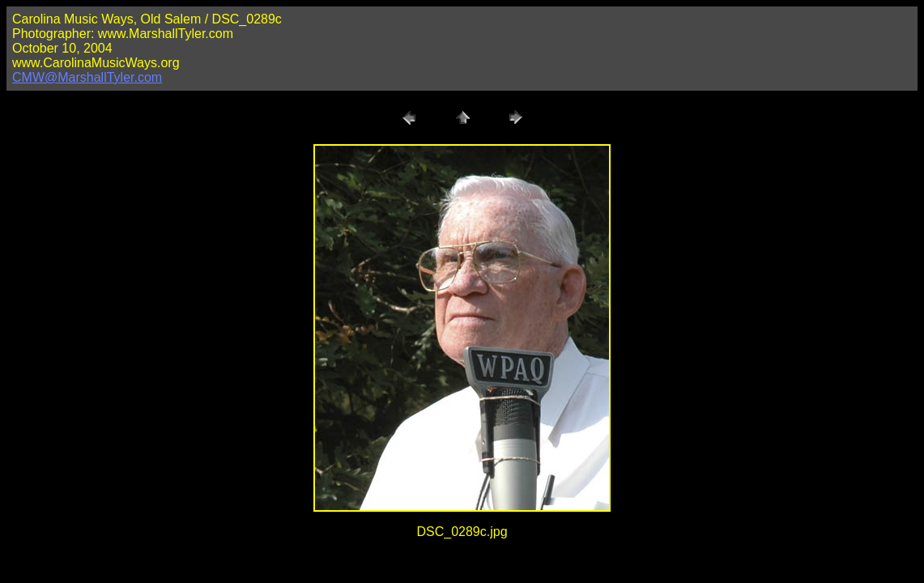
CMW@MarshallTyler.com (87, 77)
